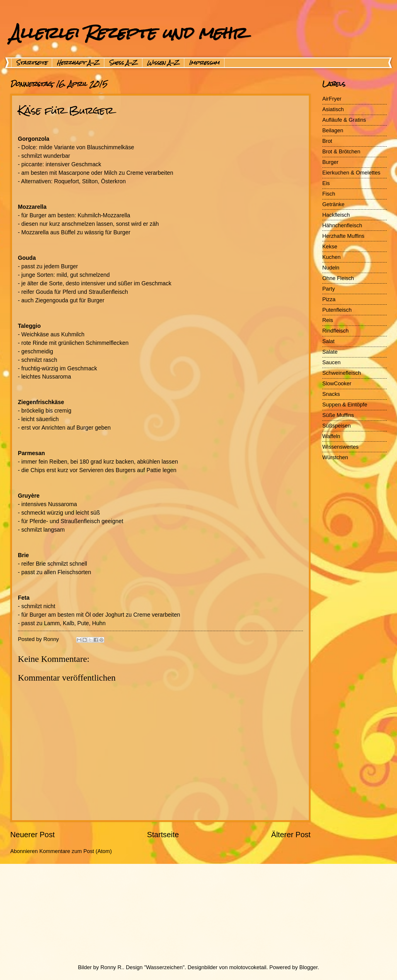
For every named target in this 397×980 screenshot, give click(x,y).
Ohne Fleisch (338, 278)
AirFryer (332, 99)
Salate (330, 352)
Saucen (331, 362)
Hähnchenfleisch (342, 225)
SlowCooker (337, 383)
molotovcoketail (248, 967)
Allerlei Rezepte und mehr (128, 33)
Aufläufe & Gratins (344, 120)
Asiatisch (333, 109)
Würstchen (335, 457)
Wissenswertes (340, 447)
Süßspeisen (336, 426)
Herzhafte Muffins (343, 236)
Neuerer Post (33, 835)
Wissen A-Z (163, 63)
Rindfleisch (335, 331)
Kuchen (331, 257)
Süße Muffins (338, 415)
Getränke (333, 204)
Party (329, 289)
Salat (328, 341)
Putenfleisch (337, 310)
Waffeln (331, 436)
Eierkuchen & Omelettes (351, 173)
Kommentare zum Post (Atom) (75, 851)
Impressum (204, 63)
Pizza (329, 299)
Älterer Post (291, 835)
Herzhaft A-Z (78, 63)
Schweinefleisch (342, 373)
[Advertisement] (185, 914)
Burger (330, 162)
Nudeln (331, 268)
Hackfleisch (336, 215)
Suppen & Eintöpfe (345, 405)
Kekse (330, 246)
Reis (328, 320)
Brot (327, 141)
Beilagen (333, 130)
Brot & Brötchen (341, 151)
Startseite (32, 63)
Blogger (309, 967)
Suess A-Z (123, 63)
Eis (326, 183)
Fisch (329, 194)
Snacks (331, 394)
